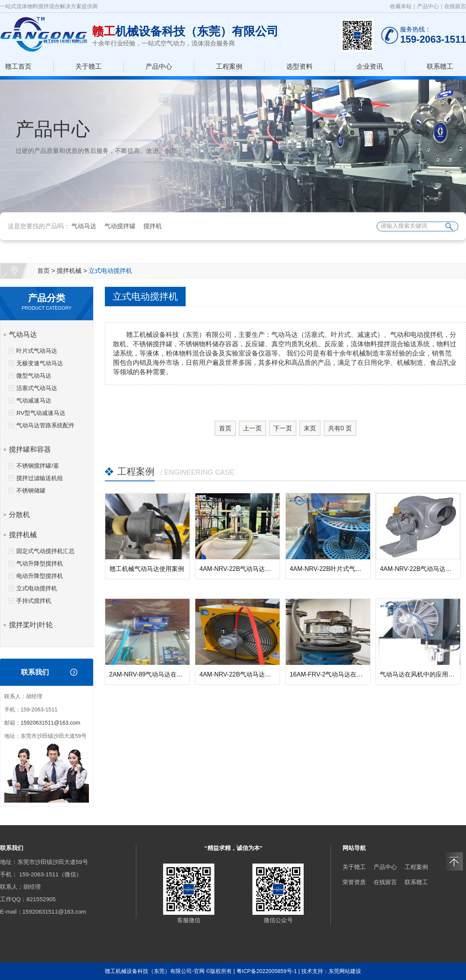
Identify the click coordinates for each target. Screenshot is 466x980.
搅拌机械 (69, 271)
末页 (310, 428)
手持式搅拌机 (34, 601)
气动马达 (84, 226)
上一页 (252, 428)
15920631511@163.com (50, 723)
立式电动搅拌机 (110, 271)
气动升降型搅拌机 (40, 563)
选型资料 (299, 67)
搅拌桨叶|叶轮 (31, 625)
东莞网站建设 (345, 971)
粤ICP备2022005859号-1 (267, 971)
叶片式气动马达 (37, 351)
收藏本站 (401, 6)
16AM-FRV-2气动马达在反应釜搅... (338, 674)
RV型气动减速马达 (41, 413)
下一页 (283, 428)
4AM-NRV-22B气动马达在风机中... (247, 674)
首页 (43, 271)
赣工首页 (18, 67)
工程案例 (229, 67)
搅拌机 (153, 226)
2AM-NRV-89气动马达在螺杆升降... (158, 674)
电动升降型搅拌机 (40, 576)
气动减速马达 (34, 400)
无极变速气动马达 (40, 363)
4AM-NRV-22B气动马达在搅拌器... (247, 569)
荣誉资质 (354, 882)
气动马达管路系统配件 (45, 425)
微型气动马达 (34, 376)
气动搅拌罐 (120, 226)
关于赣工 (89, 67)
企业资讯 (370, 67)
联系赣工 (440, 67)
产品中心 (428, 6)
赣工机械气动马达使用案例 (147, 569)
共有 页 (340, 428)
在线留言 (455, 6)
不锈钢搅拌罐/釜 (37, 466)
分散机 (19, 515)
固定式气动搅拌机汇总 (45, 551)
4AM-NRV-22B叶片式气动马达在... (337, 569)
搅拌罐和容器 (30, 449)
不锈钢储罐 (31, 490)
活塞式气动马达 (37, 388)
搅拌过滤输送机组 (40, 478)
